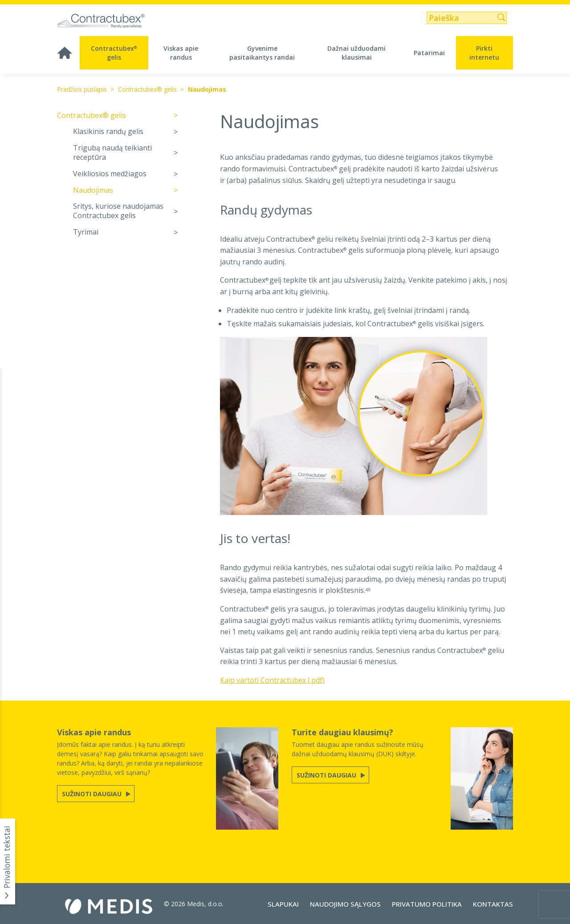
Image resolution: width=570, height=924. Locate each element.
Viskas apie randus (181, 53)
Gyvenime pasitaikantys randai (262, 53)
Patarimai (429, 53)
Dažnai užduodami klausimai (356, 53)
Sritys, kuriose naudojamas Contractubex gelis (118, 211)
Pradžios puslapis (82, 89)
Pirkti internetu (484, 53)
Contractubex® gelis (147, 89)
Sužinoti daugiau (93, 794)
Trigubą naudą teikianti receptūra (112, 153)
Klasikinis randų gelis (108, 132)
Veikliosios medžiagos (110, 174)
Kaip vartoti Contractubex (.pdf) (272, 680)
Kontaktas (493, 904)
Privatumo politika (427, 904)
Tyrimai (86, 232)
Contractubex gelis (114, 53)
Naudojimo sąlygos (345, 904)
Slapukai (283, 904)
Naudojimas (207, 89)
